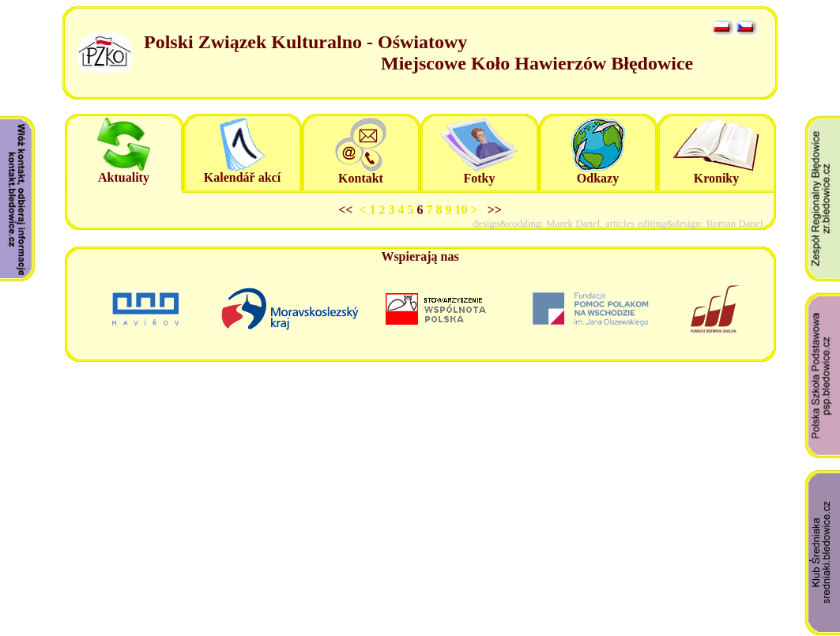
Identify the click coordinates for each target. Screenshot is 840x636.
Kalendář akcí (242, 177)
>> (492, 210)
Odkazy (598, 178)
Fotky (480, 178)
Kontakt (361, 178)
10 (463, 210)
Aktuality (124, 177)
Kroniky (717, 178)
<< (348, 210)
